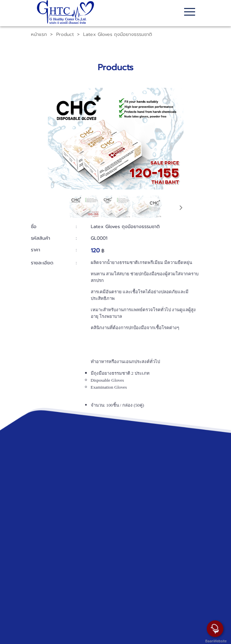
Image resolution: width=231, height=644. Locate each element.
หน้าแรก (39, 34)
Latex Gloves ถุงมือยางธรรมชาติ (117, 34)
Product (65, 34)
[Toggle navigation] (190, 13)
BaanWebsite (215, 641)
